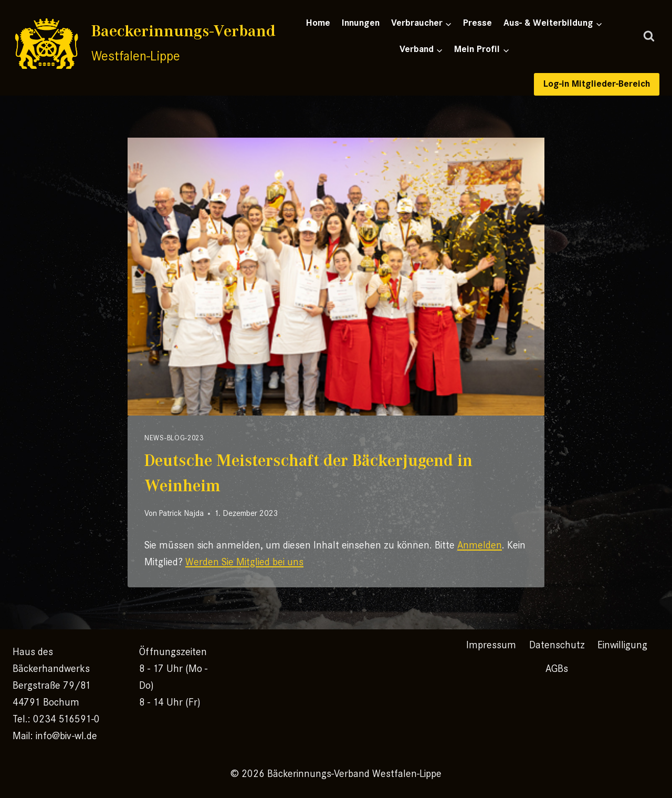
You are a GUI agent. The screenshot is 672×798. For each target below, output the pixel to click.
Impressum (491, 645)
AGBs (557, 669)
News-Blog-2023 (174, 438)
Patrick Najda (181, 513)
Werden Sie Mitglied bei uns (244, 562)
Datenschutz (557, 645)
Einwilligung (622, 645)
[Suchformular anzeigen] (649, 37)
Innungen (361, 23)
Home (318, 23)
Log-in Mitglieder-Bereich (597, 84)
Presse (477, 23)
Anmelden (480, 545)
